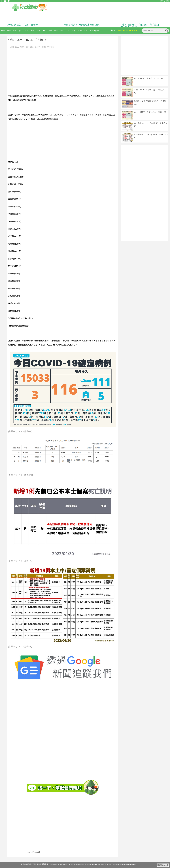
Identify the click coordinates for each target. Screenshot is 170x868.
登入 (162, 1)
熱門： (114, 31)
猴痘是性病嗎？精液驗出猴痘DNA (82, 25)
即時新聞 (51, 47)
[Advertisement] (22, 70)
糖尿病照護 (94, 31)
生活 (68, 31)
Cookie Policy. (131, 864)
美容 (56, 31)
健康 (15, 31)
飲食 (38, 31)
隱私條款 (45, 864)
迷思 (74, 31)
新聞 (27, 31)
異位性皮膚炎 (132, 31)
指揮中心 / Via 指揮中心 (20, 432)
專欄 (80, 31)
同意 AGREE (163, 865)
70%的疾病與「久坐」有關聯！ (24, 25)
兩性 (62, 31)
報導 (9, 31)
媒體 (86, 31)
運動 (44, 31)
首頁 (3, 31)
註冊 (168, 1)
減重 (50, 31)
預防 (21, 31)
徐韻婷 (38, 47)
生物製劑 (121, 31)
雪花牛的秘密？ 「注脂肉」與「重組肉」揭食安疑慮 (140, 26)
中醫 (32, 31)
